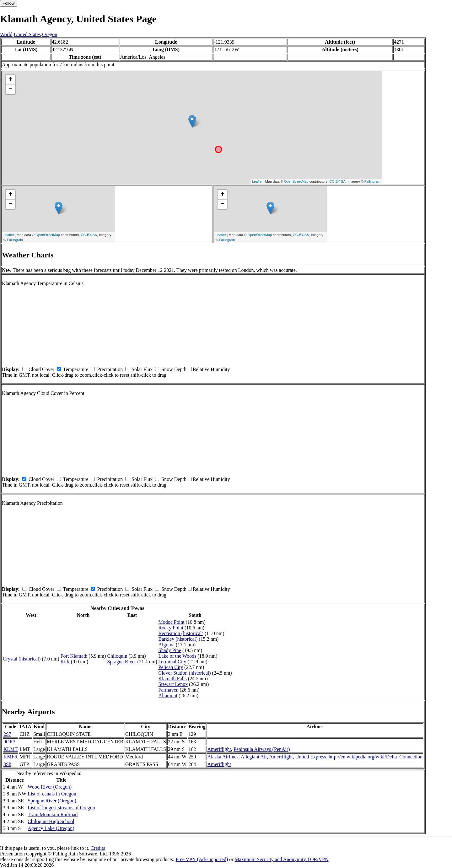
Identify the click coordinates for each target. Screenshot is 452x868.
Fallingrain (372, 181)
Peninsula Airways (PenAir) (262, 749)
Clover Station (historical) (185, 673)
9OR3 (9, 742)
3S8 (7, 764)
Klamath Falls (173, 679)
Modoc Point (172, 622)
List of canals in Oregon (52, 794)
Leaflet (257, 181)
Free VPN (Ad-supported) (202, 859)
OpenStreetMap (296, 181)
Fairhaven (169, 690)
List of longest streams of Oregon (61, 808)
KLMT (11, 749)
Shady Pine (170, 650)
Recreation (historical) (181, 633)
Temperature (76, 369)
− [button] (11, 89)
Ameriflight (219, 749)
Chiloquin (117, 656)
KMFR (11, 757)
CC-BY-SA (337, 181)
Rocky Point (171, 628)
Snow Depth (174, 369)
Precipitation (110, 369)
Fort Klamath (74, 656)
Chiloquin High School (51, 821)
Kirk (65, 662)
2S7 (7, 734)
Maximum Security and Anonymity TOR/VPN (282, 859)
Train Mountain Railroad (53, 814)
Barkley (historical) (178, 639)
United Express (311, 757)
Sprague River (121, 662)
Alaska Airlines (223, 757)
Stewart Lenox (173, 684)
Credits (98, 848)
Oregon (50, 34)
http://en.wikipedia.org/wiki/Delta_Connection (376, 757)
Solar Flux (142, 369)
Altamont (168, 695)
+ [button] (11, 80)
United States (27, 34)
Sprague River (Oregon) (52, 801)
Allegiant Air (254, 757)
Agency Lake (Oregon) (51, 828)
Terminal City (172, 662)
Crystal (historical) (22, 659)
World (6, 34)
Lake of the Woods (178, 656)
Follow (9, 3)
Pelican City (171, 667)
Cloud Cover (41, 369)
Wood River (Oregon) (50, 787)
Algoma (167, 645)
